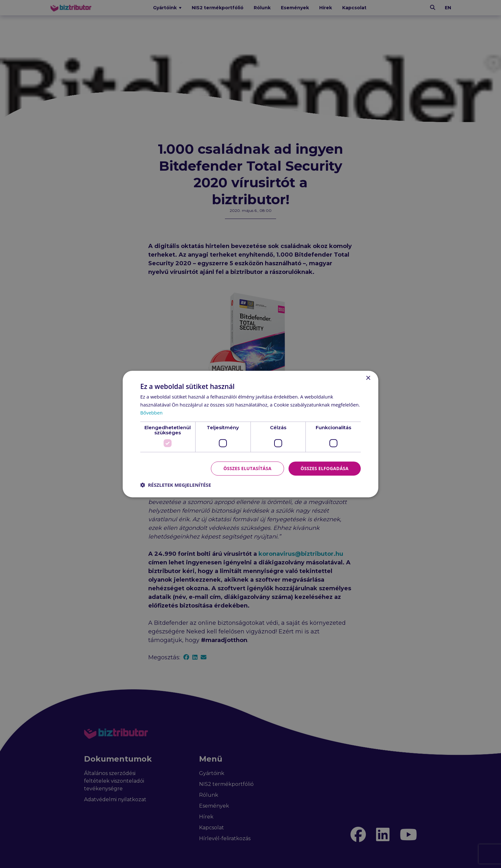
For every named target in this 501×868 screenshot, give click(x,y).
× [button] (368, 378)
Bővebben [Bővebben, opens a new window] (152, 413)
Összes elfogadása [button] (324, 468)
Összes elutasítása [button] (247, 468)
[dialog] (250, 434)
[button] (176, 485)
